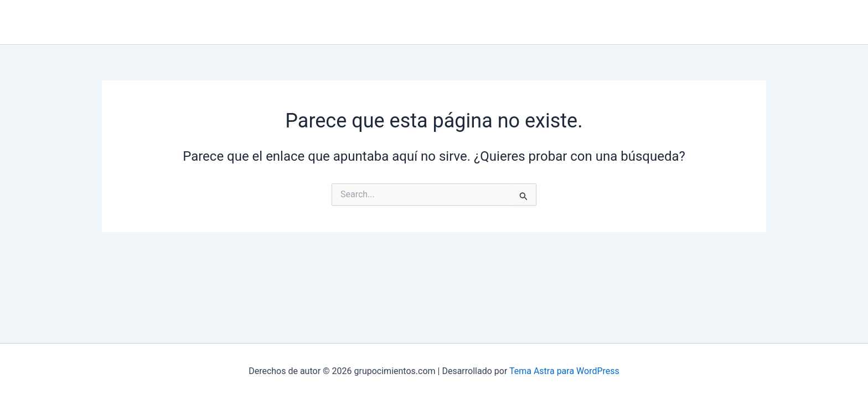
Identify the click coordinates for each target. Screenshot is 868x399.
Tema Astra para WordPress (564, 371)
